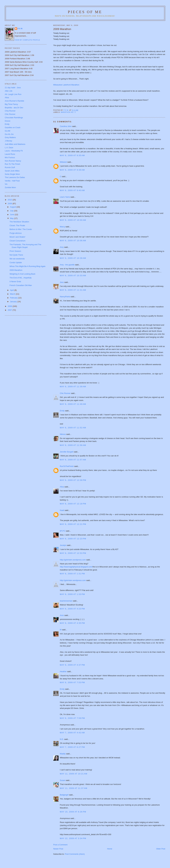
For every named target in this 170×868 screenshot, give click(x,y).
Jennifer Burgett (67, 452)
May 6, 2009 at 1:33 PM (72, 594)
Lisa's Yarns (65, 197)
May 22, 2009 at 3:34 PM (73, 838)
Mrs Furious (10, 157)
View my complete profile (27, 40)
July (12, 211)
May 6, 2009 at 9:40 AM (72, 190)
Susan (63, 780)
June (12, 215)
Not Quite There (16, 255)
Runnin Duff (10, 167)
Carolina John (66, 126)
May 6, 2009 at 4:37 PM (72, 665)
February (14, 298)
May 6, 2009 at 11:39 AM (73, 387)
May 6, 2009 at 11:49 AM (73, 404)
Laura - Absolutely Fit (14, 151)
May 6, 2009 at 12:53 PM (73, 553)
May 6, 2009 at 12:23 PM (73, 539)
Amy (62, 247)
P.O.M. (20, 29)
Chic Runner (65, 393)
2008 (10, 306)
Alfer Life (9, 91)
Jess (62, 282)
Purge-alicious (16, 233)
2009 (10, 204)
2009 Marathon (16, 270)
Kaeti (62, 510)
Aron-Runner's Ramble (14, 101)
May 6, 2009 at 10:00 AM (73, 220)
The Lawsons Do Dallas (15, 177)
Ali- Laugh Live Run (13, 94)
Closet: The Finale (17, 225)
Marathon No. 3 (68, 112)
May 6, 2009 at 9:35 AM (72, 155)
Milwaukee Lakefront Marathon (66, 85)
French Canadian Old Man (21, 285)
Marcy (62, 227)
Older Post (161, 849)
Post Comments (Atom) (75, 854)
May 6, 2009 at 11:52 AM (73, 428)
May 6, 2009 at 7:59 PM (72, 718)
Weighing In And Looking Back (22, 274)
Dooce (8, 121)
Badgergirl (64, 795)
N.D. (62, 739)
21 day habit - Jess (13, 88)
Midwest (63, 162)
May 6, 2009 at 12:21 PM (73, 524)
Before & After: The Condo (21, 229)
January (14, 302)
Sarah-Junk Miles (12, 171)
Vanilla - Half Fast (12, 181)
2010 (10, 200)
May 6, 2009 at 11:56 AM (73, 445)
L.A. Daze (9, 148)
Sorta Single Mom (12, 174)
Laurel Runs (10, 154)
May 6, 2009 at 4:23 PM (72, 609)
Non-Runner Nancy (13, 161)
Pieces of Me (85, 12)
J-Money (8, 141)
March (13, 294)
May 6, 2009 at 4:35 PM (72, 623)
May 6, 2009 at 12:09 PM (73, 480)
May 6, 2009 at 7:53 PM (72, 682)
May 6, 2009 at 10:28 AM (73, 258)
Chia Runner (10, 111)
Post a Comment (60, 845)
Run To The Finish (13, 164)
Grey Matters (10, 137)
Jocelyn (63, 545)
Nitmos (63, 434)
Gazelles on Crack (13, 127)
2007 (10, 310)
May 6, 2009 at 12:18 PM (73, 504)
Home (110, 849)
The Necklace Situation (19, 222)
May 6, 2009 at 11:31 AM (73, 290)
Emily (62, 411)
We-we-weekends (17, 259)
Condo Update (16, 262)
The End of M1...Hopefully (20, 278)
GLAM (8, 131)
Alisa (62, 487)
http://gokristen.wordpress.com (73, 560)
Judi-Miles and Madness (15, 144)
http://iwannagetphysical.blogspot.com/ (76, 567)
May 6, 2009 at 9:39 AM (72, 170)
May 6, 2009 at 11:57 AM (73, 460)
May (12, 218)
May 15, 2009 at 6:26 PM (73, 812)
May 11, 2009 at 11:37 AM (74, 788)
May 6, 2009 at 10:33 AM (73, 276)
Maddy (63, 754)
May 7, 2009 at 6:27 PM (72, 747)
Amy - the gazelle (67, 265)
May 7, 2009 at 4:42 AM (72, 733)
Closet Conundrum (17, 241)
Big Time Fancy (11, 104)
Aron (62, 615)
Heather (63, 671)
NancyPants (65, 297)
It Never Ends (15, 282)
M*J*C (63, 531)
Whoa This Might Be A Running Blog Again (27, 266)
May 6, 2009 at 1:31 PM (72, 574)
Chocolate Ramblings (14, 118)
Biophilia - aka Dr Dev (14, 108)
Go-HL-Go (9, 134)
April (12, 290)
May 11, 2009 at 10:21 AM (74, 774)
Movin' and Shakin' (17, 237)
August (13, 207)
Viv (6, 184)
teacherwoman (66, 601)
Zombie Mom (10, 187)
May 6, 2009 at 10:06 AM (73, 241)
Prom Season (15, 251)
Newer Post (58, 849)
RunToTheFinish (67, 466)
